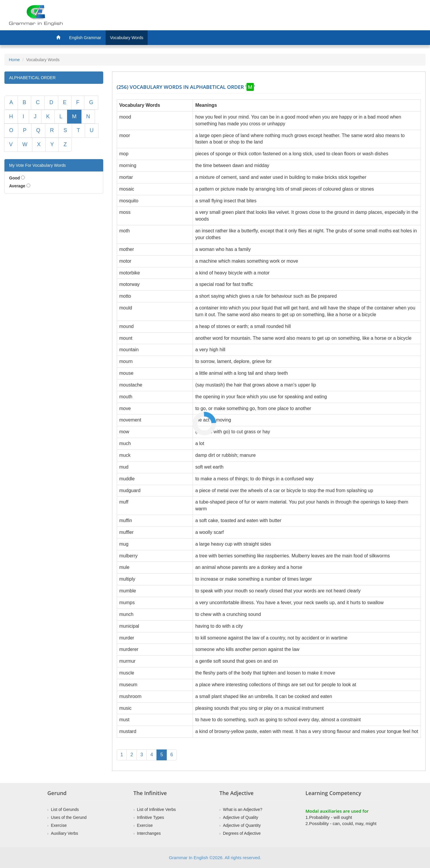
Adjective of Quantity (242, 825)
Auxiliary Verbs (65, 833)
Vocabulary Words (127, 38)
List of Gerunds (65, 809)
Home (14, 60)
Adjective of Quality (241, 817)
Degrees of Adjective (242, 833)
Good (15, 178)
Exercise (59, 825)
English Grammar (85, 38)
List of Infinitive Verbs (156, 809)
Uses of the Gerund (69, 817)
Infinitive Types (151, 817)
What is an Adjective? (243, 809)
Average (17, 186)
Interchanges (149, 833)
